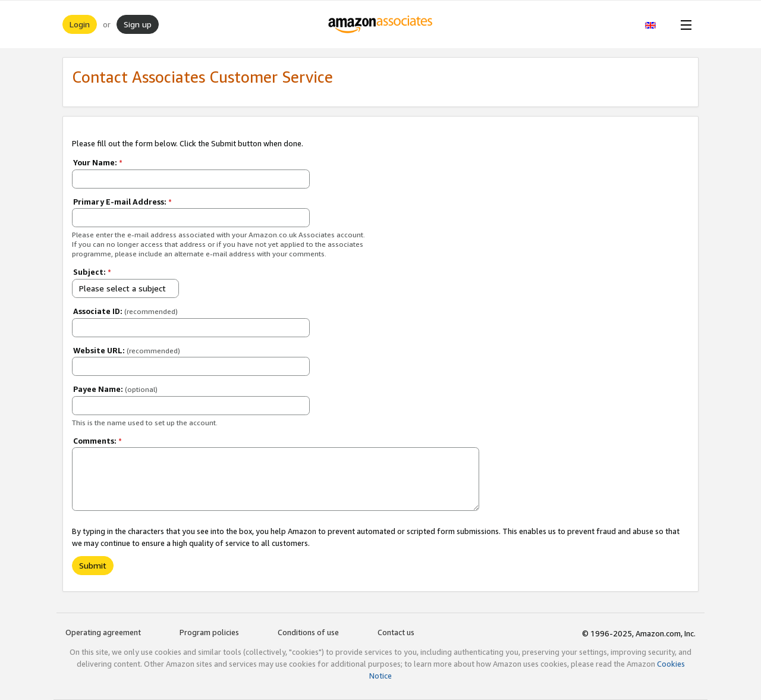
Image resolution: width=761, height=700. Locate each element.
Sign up (138, 24)
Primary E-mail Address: (122, 202)
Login (80, 24)
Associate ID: (125, 311)
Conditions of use (308, 632)
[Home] (381, 24)
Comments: (98, 441)
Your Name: (98, 162)
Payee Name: (115, 389)
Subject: (92, 272)
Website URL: (127, 350)
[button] (657, 24)
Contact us (396, 632)
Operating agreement (103, 632)
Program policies (209, 632)
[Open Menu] (684, 24)
